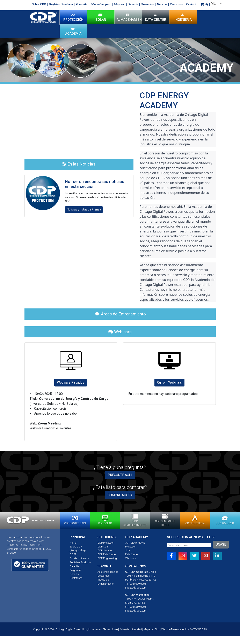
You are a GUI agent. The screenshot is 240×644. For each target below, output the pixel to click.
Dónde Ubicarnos (79, 558)
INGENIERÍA (183, 17)
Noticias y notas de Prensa (84, 209)
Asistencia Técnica (108, 572)
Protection (131, 547)
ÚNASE (221, 545)
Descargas (177, 4)
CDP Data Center (107, 554)
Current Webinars (169, 382)
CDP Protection (106, 543)
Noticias (162, 4)
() (204, 4)
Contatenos (76, 578)
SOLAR (101, 17)
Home (73, 543)
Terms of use (110, 629)
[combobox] (216, 3)
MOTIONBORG (198, 629)
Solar (128, 550)
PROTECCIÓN (73, 17)
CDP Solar (103, 547)
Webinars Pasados (71, 382)
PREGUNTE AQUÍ (120, 475)
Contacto (191, 4)
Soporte (133, 4)
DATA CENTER (156, 17)
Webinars (131, 558)
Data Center (132, 554)
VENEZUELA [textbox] (217, 3)
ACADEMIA (73, 31)
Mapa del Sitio (151, 629)
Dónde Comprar (101, 4)
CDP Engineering (107, 558)
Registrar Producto (61, 4)
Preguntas (147, 4)
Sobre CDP (39, 4)
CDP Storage (105, 550)
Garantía (82, 4)
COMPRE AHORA (120, 495)
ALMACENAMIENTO (129, 17)
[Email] (189, 545)
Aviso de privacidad (131, 629)
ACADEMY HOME (135, 543)
